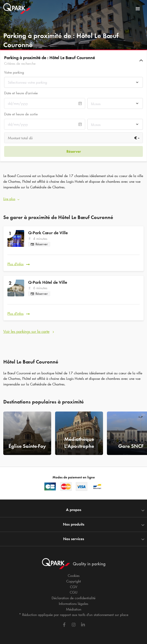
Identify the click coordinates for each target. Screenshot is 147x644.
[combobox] (73, 84)
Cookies (74, 576)
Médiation (74, 609)
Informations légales (73, 604)
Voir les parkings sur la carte (26, 331)
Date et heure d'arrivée (21, 93)
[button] (73, 60)
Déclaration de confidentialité (73, 598)
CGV (74, 587)
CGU (73, 592)
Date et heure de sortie (21, 114)
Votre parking (14, 72)
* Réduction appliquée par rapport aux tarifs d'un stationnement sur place (74, 615)
